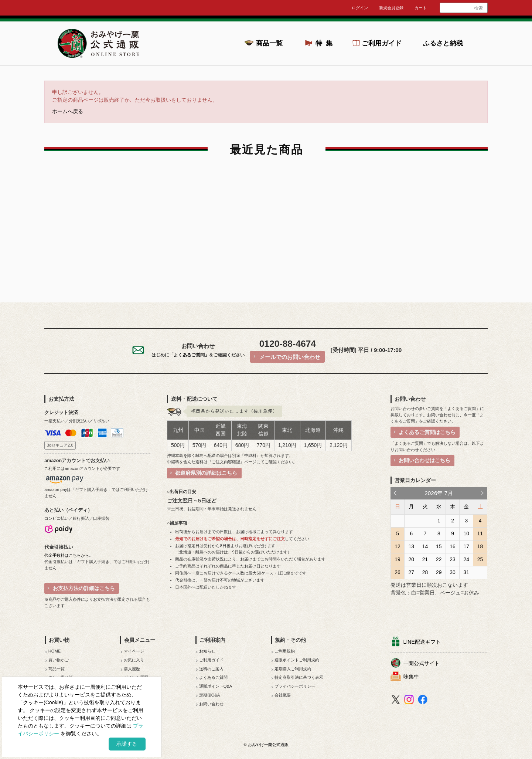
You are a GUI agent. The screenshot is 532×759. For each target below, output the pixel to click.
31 (466, 572)
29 (439, 572)
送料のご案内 (211, 669)
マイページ (134, 651)
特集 (326, 43)
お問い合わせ (211, 704)
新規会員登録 (391, 8)
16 (452, 546)
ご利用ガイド (382, 43)
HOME (55, 651)
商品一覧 (269, 43)
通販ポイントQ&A (216, 686)
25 (480, 559)
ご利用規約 (285, 651)
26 (397, 572)
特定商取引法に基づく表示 (299, 677)
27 (411, 572)
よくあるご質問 (213, 677)
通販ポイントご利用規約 (297, 660)
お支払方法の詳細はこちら (84, 588)
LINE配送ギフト (422, 642)
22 (439, 559)
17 (466, 546)
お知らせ (207, 651)
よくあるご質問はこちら (427, 432)
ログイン (360, 8)
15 (439, 546)
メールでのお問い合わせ (290, 357)
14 (425, 546)
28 (425, 572)
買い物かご (59, 660)
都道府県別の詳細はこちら (206, 473)
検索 (478, 8)
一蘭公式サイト (422, 663)
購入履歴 (132, 669)
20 (411, 559)
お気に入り (134, 660)
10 (466, 533)
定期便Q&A (210, 695)
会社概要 (283, 695)
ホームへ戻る (68, 111)
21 (425, 559)
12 (397, 546)
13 (411, 546)
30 (452, 572)
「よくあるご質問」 (189, 355)
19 (397, 559)
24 (466, 559)
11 (480, 533)
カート (421, 8)
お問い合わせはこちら (424, 460)
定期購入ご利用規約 (293, 669)
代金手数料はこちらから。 (69, 555)
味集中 (411, 677)
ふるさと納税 (443, 43)
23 (452, 559)
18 (480, 546)
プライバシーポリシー (295, 686)
